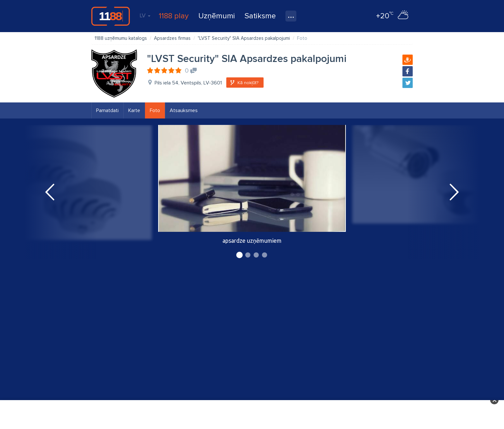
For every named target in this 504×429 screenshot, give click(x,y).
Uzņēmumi (217, 16)
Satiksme (260, 16)
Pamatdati (107, 110)
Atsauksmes (184, 110)
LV (145, 15)
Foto (155, 110)
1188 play (174, 16)
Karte (134, 110)
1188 (111, 16)
